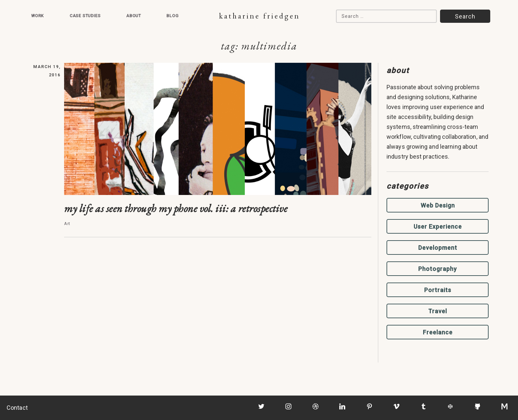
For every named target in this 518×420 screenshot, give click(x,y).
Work (37, 16)
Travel (438, 311)
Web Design (438, 205)
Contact (17, 408)
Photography (438, 269)
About (134, 16)
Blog (172, 16)
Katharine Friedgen (259, 16)
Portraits (438, 290)
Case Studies (85, 16)
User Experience (438, 227)
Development (438, 248)
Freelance (438, 332)
